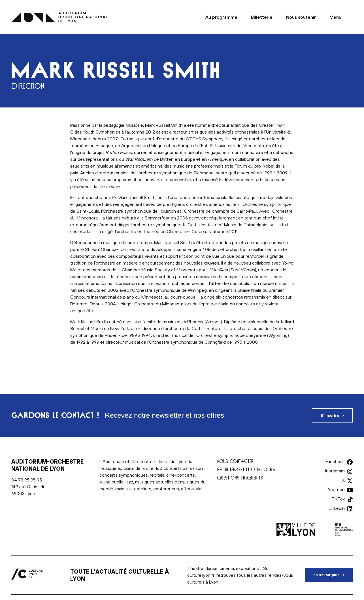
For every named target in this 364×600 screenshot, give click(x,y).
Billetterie (262, 17)
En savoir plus (333, 572)
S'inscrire (330, 416)
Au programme (221, 17)
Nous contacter (235, 461)
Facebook (335, 461)
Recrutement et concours (246, 469)
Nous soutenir (301, 17)
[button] (339, 17)
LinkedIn (337, 508)
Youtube (336, 489)
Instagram (335, 471)
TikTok (338, 499)
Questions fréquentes (240, 478)
